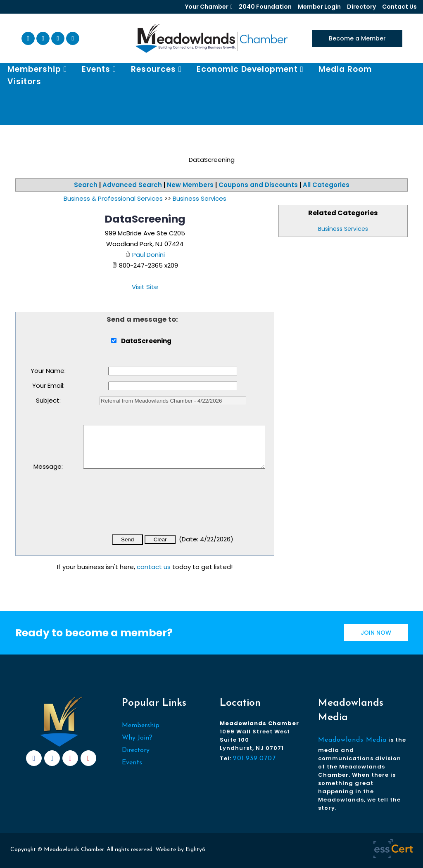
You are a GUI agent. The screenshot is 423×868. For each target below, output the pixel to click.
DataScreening (145, 219)
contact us (154, 567)
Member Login (319, 7)
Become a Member (357, 38)
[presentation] (146, 507)
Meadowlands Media (352, 740)
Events (132, 763)
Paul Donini (149, 255)
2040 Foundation (265, 7)
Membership (141, 726)
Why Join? (137, 738)
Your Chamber (207, 7)
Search (86, 185)
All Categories (326, 185)
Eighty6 (195, 850)
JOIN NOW (376, 633)
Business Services (343, 229)
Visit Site (145, 287)
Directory (361, 7)
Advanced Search (132, 185)
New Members (190, 185)
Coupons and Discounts (258, 185)
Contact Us (399, 7)
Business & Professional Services (113, 198)
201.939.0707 (254, 759)
